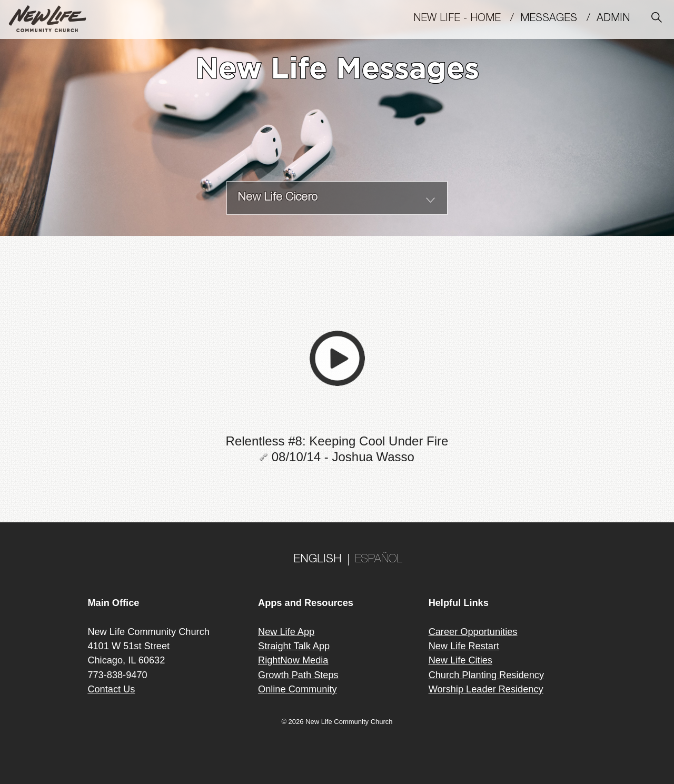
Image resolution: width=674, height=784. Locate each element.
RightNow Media (293, 660)
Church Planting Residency (486, 675)
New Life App (286, 632)
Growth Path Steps (298, 675)
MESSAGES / (558, 19)
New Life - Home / (467, 19)
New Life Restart (464, 646)
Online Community (298, 689)
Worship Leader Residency (486, 689)
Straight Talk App (294, 646)
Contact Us (111, 689)
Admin (618, 19)
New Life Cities (460, 660)
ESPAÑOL (379, 560)
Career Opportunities (473, 632)
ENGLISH (318, 560)
